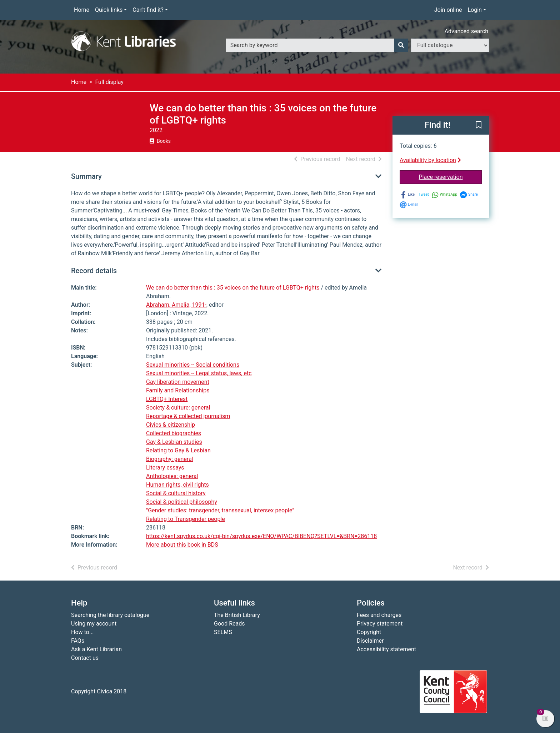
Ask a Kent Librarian (96, 649)
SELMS (223, 632)
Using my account (94, 624)
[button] (479, 126)
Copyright (369, 632)
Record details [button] (94, 271)
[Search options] (450, 45)
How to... (82, 632)
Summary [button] (86, 176)
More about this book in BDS (182, 545)
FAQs (78, 641)
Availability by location (430, 160)
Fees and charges (379, 615)
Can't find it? (148, 10)
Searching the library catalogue (110, 615)
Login (474, 10)
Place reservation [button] (451, 176)
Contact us (85, 658)
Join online (448, 10)
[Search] (401, 45)
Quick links (109, 10)
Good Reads (229, 624)
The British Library (237, 615)
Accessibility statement (386, 649)
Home (82, 10)
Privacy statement (380, 624)
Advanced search (466, 31)
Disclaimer (370, 641)
